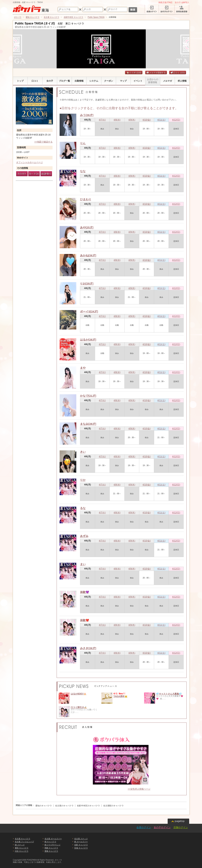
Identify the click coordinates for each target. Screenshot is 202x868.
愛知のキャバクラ (44, 806)
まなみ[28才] (88, 424)
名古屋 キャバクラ (23, 839)
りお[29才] (87, 284)
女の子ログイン (162, 827)
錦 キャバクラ (50, 842)
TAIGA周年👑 (120, 696)
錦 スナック (20, 845)
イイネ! (134, 73)
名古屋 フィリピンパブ (24, 842)
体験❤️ (85, 620)
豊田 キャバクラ (22, 848)
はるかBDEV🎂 (79, 694)
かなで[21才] (88, 396)
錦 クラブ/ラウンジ (53, 845)
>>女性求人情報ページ (139, 789)
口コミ (178, 73)
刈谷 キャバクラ (22, 851)
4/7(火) (102, 120)
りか (83, 480)
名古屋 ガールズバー (53, 839)
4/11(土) (161, 120)
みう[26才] (87, 115)
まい (83, 564)
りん (83, 143)
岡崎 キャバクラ (51, 848)
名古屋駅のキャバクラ (113, 806)
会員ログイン (144, 827)
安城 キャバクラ (81, 848)
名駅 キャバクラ (81, 845)
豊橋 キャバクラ (51, 851)
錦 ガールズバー (81, 842)
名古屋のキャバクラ (64, 806)
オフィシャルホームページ (30, 162)
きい (83, 452)
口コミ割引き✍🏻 (79, 707)
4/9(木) (132, 120)
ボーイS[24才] (89, 311)
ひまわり (86, 199)
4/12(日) (176, 120)
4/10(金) (147, 120)
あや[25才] (87, 227)
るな (83, 508)
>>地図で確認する (43, 142)
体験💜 (85, 592)
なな (83, 171)
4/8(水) (117, 120)
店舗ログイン (181, 827)
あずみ (84, 536)
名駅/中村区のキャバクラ (88, 806)
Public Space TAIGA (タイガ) (35, 23)
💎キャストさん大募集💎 (169, 694)
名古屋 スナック (81, 839)
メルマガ (152, 73)
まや (83, 368)
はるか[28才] (88, 340)
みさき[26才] (88, 648)
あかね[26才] (88, 255)
